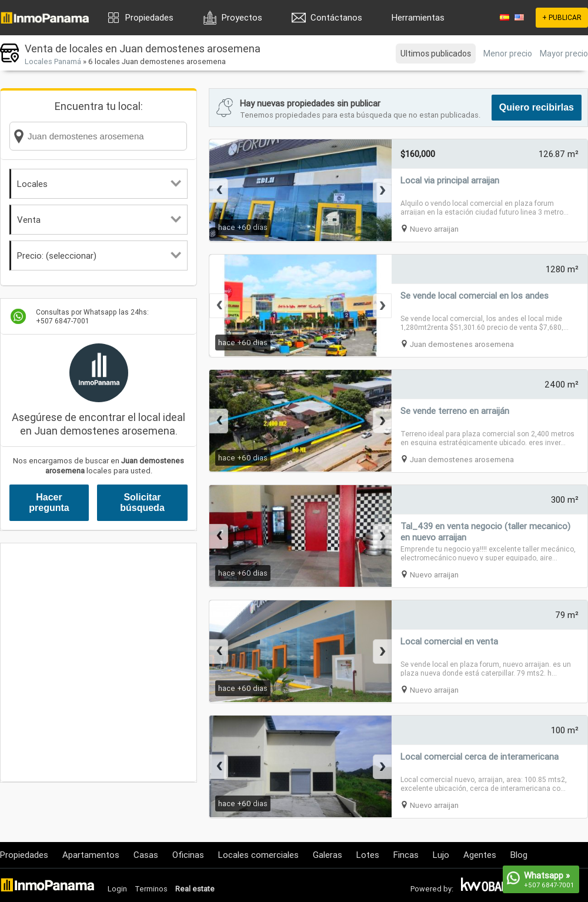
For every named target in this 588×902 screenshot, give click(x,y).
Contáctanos (336, 17)
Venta (99, 220)
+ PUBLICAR (562, 17)
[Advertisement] (110, 662)
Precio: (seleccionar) (99, 255)
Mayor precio (564, 54)
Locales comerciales (258, 855)
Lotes (368, 855)
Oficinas (188, 855)
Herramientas (418, 17)
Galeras (328, 855)
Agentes (480, 855)
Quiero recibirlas (537, 107)
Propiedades (149, 17)
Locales (99, 184)
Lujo (441, 855)
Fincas (406, 855)
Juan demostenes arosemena (462, 344)
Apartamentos (91, 855)
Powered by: (432, 889)
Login (117, 889)
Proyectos (242, 17)
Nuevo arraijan (434, 229)
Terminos (151, 889)
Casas (146, 855)
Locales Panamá (53, 61)
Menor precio (508, 54)
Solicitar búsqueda (142, 502)
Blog (519, 855)
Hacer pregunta (49, 502)
